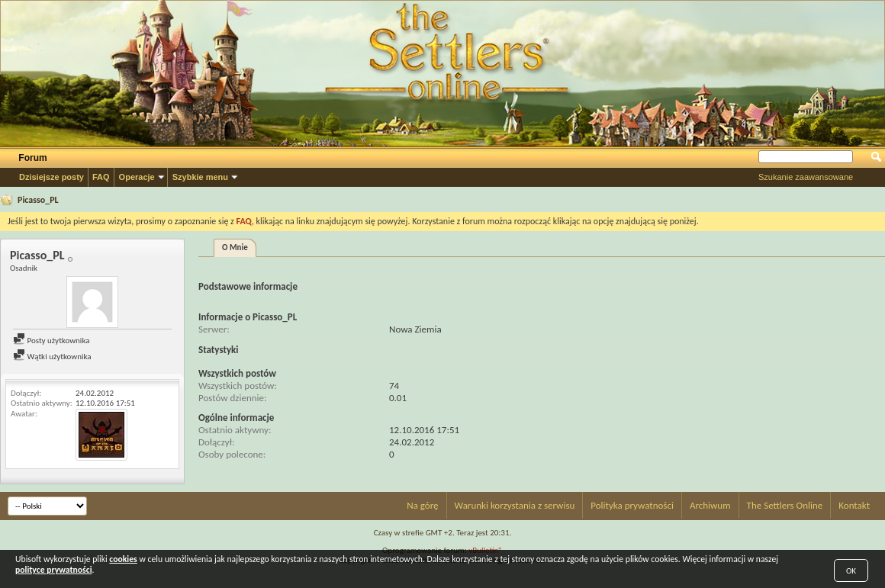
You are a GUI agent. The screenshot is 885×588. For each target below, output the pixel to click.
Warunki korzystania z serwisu (515, 505)
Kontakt (854, 505)
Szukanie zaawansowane (806, 177)
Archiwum (710, 505)
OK (851, 571)
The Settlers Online (785, 505)
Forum (32, 158)
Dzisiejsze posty (51, 177)
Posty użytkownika (51, 341)
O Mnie (235, 247)
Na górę (422, 505)
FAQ (101, 177)
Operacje (137, 177)
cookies (123, 559)
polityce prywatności (54, 570)
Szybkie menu (200, 177)
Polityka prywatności (632, 505)
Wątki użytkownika (52, 357)
